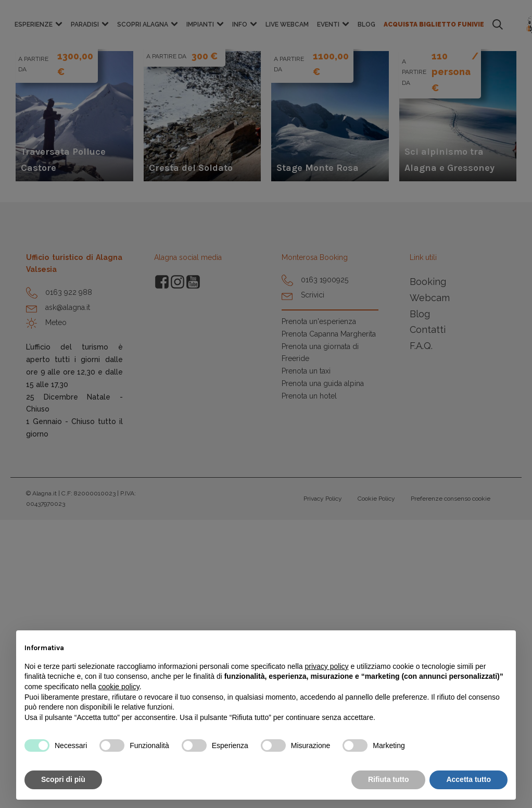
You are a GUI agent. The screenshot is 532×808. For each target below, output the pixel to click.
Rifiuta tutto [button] (389, 779)
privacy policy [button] (327, 666)
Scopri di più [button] (63, 779)
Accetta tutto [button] (468, 779)
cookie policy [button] (119, 687)
